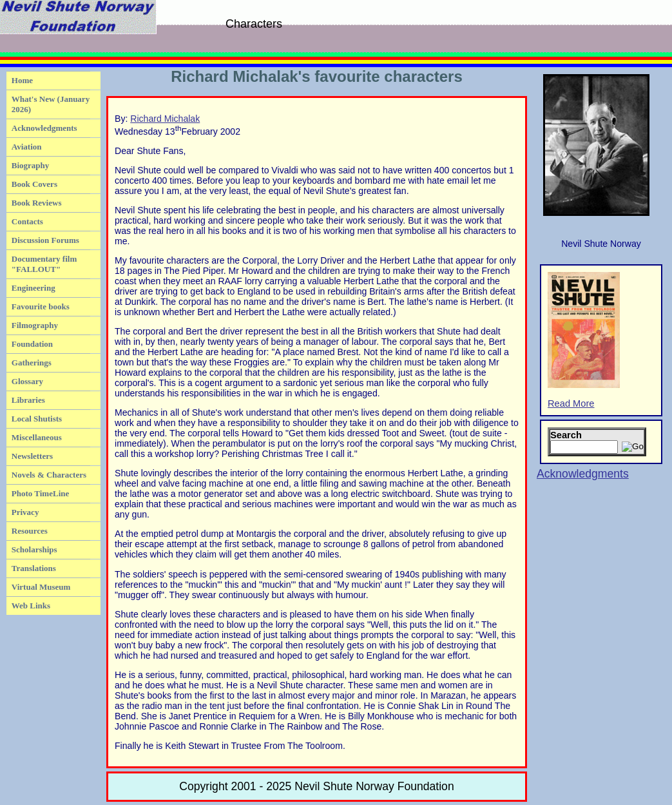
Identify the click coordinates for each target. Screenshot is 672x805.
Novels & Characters (49, 475)
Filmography (35, 325)
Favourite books (41, 306)
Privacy (25, 512)
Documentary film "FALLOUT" (44, 264)
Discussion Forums (45, 240)
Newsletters (32, 456)
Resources (30, 531)
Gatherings (32, 363)
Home (22, 80)
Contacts (27, 221)
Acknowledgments (44, 128)
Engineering (34, 288)
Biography (31, 165)
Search (566, 435)
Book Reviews (37, 203)
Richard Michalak (165, 119)
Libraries (28, 400)
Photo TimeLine (40, 493)
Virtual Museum (41, 587)
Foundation (32, 344)
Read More (584, 340)
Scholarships (34, 549)
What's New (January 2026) (51, 104)
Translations (34, 568)
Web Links (31, 606)
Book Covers (34, 184)
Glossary (27, 381)
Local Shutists (37, 419)
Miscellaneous (37, 437)
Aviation (27, 147)
